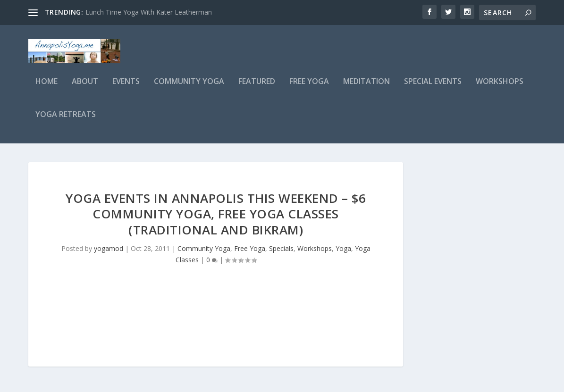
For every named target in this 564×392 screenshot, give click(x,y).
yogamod (109, 254)
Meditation (366, 88)
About (85, 88)
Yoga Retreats (66, 121)
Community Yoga (189, 88)
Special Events (433, 88)
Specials (281, 254)
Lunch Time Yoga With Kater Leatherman (149, 12)
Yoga (343, 254)
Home (46, 88)
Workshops (500, 88)
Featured (257, 88)
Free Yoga (309, 88)
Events (126, 88)
